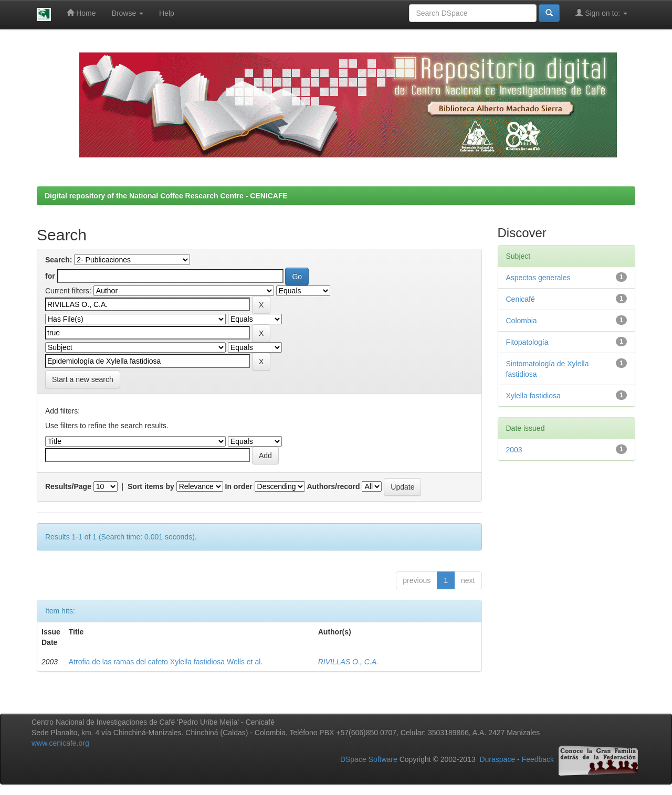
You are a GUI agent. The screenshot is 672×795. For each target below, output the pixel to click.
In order (239, 486)
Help (167, 13)
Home (81, 13)
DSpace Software (369, 760)
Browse (128, 13)
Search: (59, 260)
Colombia (522, 321)
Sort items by (151, 486)
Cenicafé (521, 299)
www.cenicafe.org (60, 743)
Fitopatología (527, 342)
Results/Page (68, 486)
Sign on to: (601, 13)
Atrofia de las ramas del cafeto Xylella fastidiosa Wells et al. (166, 662)
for (50, 276)
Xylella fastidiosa (533, 396)
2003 (514, 450)
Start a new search (83, 379)
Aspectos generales (538, 278)
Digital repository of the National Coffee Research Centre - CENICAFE (166, 196)
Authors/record (333, 486)
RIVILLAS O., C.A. (348, 662)
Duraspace (497, 760)
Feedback (538, 760)
